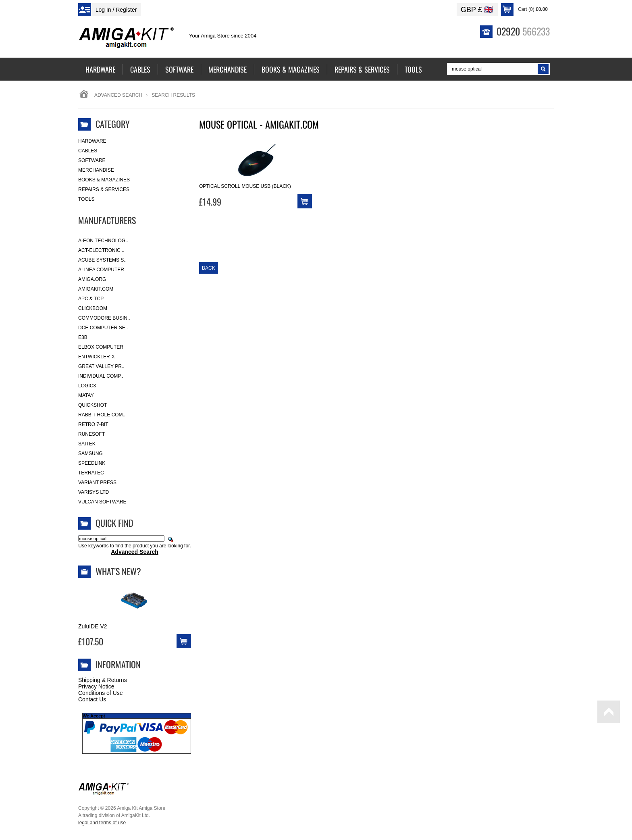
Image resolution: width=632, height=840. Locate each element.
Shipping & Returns (103, 680)
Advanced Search (118, 95)
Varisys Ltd (94, 492)
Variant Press (97, 482)
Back (209, 268)
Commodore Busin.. (104, 318)
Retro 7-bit (93, 424)
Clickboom (93, 308)
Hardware (92, 141)
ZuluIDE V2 (93, 626)
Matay (86, 395)
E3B (83, 337)
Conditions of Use (101, 693)
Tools (86, 199)
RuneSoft (91, 434)
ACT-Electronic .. (101, 250)
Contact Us (92, 699)
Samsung (90, 453)
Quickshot (93, 405)
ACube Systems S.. (102, 260)
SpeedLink (92, 463)
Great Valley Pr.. (101, 366)
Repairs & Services (104, 189)
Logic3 (87, 386)
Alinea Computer (101, 270)
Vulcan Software (102, 502)
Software (92, 160)
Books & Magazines (104, 180)
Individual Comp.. (101, 376)
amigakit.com (96, 289)
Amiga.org (92, 279)
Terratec (91, 473)
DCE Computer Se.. (103, 328)
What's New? (118, 571)
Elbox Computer (101, 347)
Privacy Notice (96, 686)
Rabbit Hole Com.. (102, 415)
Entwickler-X (97, 357)
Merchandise (96, 170)
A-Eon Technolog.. (103, 241)
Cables (88, 151)
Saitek (87, 444)
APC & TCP (91, 299)
